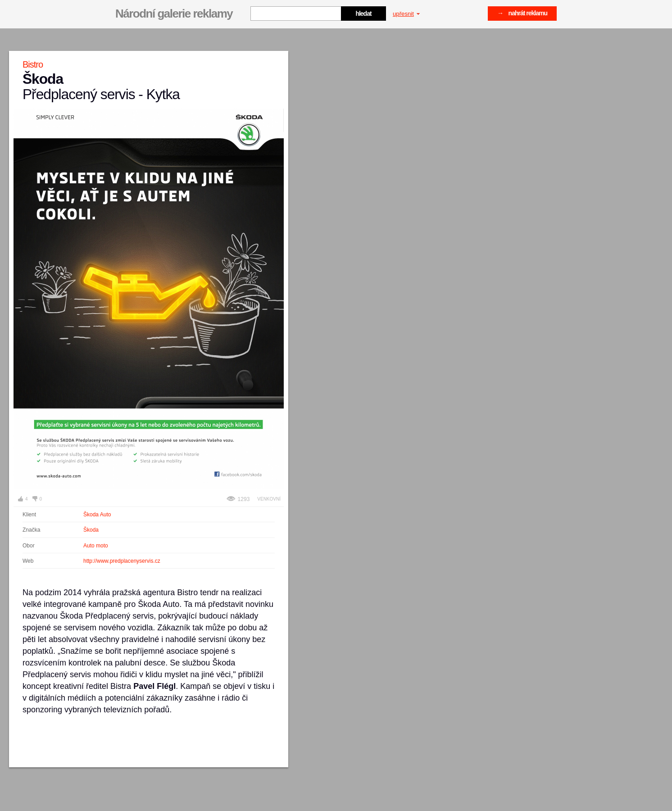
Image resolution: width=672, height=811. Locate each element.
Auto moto (96, 546)
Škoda (91, 530)
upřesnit (406, 14)
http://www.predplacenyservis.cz (122, 561)
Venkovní (269, 499)
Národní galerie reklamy (174, 14)
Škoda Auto (97, 515)
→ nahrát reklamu (522, 13)
